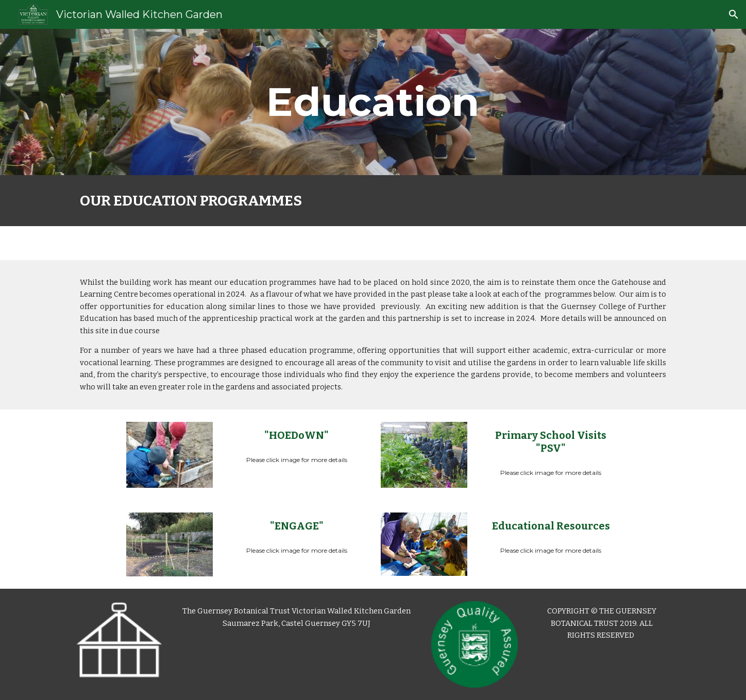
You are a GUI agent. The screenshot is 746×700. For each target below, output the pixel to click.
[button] (734, 14)
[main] (373, 102)
